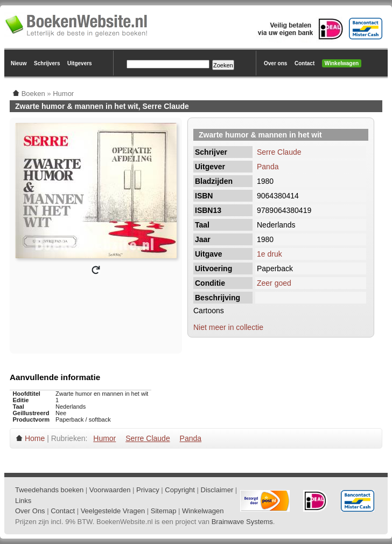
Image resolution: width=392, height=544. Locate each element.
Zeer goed (274, 283)
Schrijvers (47, 63)
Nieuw (19, 63)
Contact (304, 63)
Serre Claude (279, 152)
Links (23, 501)
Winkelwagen (342, 63)
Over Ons (30, 511)
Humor (104, 438)
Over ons (275, 63)
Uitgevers (80, 63)
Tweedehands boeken (49, 490)
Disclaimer (217, 490)
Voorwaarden (110, 490)
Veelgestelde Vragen (113, 511)
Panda (268, 167)
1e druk (269, 254)
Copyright (180, 490)
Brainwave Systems (242, 522)
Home (35, 438)
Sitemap (164, 511)
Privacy (148, 490)
